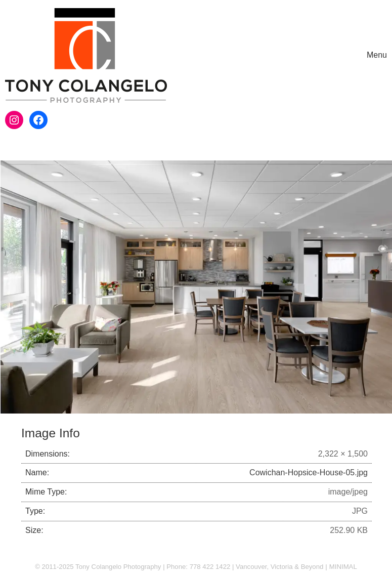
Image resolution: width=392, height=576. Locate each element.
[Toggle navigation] (377, 55)
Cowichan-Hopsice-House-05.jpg (309, 472)
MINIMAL (343, 567)
